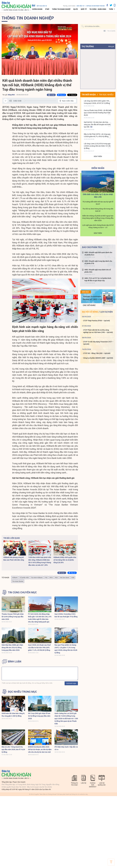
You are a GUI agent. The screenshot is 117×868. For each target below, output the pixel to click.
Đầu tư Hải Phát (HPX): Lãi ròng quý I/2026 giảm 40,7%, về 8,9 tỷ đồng (97, 135)
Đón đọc (86, 292)
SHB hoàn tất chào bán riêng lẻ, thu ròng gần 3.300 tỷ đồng (13, 715)
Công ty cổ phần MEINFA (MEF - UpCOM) (98, 358)
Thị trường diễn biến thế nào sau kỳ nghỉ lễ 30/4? (98, 203)
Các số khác (89, 305)
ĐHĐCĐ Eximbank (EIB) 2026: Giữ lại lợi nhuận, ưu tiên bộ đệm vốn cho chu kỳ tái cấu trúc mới (40, 749)
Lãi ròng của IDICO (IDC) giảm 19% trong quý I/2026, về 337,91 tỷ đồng (97, 102)
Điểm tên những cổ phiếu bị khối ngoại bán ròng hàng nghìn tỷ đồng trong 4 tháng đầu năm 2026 (98, 218)
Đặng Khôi (11, 95)
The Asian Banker (18, 581)
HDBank (15, 577)
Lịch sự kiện (106, 312)
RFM (51, 577)
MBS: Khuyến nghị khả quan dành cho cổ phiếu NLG (98, 254)
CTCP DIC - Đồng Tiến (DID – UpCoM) (97, 353)
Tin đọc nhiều (106, 95)
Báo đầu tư (81, 6)
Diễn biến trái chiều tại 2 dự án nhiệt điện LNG (98, 196)
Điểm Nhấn (98, 168)
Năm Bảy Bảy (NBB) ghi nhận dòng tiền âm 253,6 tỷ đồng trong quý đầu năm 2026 (12, 647)
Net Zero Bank (65, 577)
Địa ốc (76, 9)
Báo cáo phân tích (92, 247)
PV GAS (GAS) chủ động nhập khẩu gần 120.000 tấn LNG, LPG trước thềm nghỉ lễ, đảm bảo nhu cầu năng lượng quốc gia (40, 618)
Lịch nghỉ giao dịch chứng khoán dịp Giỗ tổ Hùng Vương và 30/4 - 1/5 (98, 226)
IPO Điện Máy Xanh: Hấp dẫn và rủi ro (66, 748)
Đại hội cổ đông (90, 312)
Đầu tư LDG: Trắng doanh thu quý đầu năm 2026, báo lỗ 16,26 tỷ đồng (13, 749)
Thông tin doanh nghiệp (61, 9)
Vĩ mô (47, 9)
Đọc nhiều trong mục (22, 692)
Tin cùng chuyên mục (22, 592)
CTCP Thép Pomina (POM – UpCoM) (97, 321)
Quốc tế (84, 9)
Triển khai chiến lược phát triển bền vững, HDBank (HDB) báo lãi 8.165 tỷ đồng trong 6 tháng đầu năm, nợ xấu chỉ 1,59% (40, 561)
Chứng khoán (37, 9)
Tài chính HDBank (37, 577)
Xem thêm (98, 156)
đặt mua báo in (39, 5)
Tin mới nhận (89, 95)
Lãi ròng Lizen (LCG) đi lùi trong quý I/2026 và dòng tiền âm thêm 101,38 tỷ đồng (97, 146)
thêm (111, 9)
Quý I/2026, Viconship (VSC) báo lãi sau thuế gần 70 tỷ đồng (66, 615)
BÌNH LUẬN (15, 661)
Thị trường (88, 46)
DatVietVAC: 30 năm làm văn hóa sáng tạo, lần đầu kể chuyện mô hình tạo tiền (97, 124)
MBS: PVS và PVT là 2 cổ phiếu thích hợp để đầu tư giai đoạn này (98, 279)
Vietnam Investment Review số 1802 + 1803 (93, 298)
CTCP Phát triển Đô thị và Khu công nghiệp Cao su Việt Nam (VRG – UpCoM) (98, 331)
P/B (46, 577)
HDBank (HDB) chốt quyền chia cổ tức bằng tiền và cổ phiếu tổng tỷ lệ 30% (65, 560)
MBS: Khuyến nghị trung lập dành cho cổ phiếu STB (98, 262)
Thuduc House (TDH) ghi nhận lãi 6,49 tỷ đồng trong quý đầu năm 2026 (13, 617)
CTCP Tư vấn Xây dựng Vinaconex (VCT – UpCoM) (98, 343)
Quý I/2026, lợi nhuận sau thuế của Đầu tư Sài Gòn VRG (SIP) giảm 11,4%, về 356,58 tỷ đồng (39, 647)
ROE (56, 577)
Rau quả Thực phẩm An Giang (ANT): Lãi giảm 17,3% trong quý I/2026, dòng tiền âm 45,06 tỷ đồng (66, 649)
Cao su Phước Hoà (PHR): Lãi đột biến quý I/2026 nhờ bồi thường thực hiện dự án (98, 113)
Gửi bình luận (71, 683)
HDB (73, 577)
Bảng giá (111, 46)
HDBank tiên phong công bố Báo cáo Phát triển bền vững (14, 559)
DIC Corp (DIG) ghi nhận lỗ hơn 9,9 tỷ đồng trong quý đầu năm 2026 (39, 716)
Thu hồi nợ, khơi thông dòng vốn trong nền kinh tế (98, 210)
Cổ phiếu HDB (24, 577)
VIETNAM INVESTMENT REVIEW (95, 6)
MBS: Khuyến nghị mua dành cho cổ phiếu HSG (98, 271)
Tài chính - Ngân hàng (98, 9)
